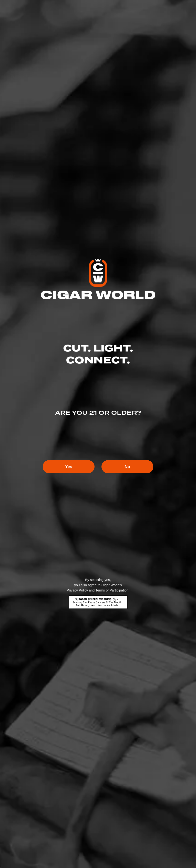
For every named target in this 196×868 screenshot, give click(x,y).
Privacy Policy (77, 591)
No (131, 467)
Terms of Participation (112, 591)
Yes (66, 467)
